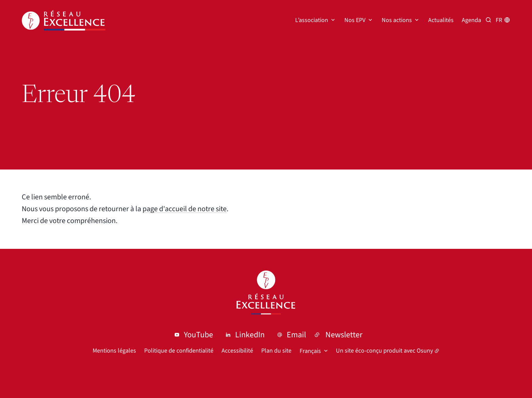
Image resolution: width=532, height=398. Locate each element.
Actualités (441, 20)
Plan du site (276, 351)
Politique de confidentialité (179, 351)
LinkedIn (250, 335)
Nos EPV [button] (355, 20)
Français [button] (310, 351)
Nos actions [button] (397, 20)
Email (296, 335)
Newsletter (344, 335)
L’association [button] (312, 20)
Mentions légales (114, 351)
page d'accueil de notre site (185, 209)
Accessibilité (237, 351)
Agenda (471, 20)
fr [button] (499, 20)
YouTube (198, 335)
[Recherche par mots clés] (488, 20)
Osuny (425, 351)
